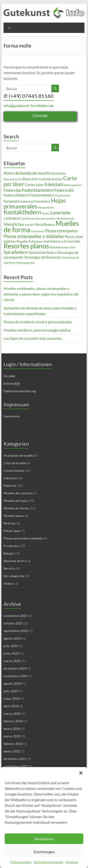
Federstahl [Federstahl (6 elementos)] (64, 190)
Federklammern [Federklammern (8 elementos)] (38, 190)
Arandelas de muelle (18, 455)
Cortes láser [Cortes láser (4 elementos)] (34, 185)
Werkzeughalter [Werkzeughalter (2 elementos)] (26, 263)
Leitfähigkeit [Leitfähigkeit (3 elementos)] (12, 218)
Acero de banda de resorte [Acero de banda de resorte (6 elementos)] (27, 173)
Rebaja (8, 553)
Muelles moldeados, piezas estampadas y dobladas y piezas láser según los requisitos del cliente (41, 294)
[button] (81, 773)
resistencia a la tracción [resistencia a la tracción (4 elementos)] (62, 241)
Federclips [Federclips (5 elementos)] (12, 190)
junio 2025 (11, 653)
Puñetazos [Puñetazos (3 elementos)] (36, 241)
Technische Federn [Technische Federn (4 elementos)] (43, 252)
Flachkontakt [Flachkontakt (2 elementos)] (63, 195)
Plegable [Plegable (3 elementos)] (22, 241)
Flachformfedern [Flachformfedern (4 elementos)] (42, 195)
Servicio (9, 568)
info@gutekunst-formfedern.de (29, 106)
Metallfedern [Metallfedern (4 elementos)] (45, 224)
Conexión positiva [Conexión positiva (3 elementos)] (50, 179)
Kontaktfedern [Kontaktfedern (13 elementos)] (22, 212)
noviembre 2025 (15, 616)
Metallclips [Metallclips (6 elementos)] (14, 224)
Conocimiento (14, 470)
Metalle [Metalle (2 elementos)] (29, 225)
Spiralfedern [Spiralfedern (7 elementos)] (16, 252)
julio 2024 (11, 691)
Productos (11, 546)
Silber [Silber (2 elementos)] (73, 247)
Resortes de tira (15, 561)
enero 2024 (12, 729)
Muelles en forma (16, 508)
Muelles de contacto (18, 493)
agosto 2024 (12, 683)
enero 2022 (12, 751)
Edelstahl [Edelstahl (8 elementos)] (54, 184)
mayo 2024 (12, 698)
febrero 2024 (13, 721)
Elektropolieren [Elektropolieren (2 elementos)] (73, 185)
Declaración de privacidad (48, 862)
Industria (10, 478)
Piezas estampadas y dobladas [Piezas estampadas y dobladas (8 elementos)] (34, 236)
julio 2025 (11, 646)
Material (10, 486)
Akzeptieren (44, 839)
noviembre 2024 (15, 676)
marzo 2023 (12, 736)
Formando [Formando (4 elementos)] (11, 201)
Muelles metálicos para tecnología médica (37, 330)
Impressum (72, 862)
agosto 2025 (12, 638)
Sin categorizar (14, 576)
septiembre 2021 (16, 766)
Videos (9, 583)
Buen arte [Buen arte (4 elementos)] (30, 179)
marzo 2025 (12, 661)
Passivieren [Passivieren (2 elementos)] (38, 231)
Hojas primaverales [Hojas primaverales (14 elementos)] (35, 203)
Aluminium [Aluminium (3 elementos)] (59, 173)
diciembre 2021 (15, 759)
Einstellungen (44, 852)
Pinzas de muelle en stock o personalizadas (38, 322)
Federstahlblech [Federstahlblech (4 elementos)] (16, 195)
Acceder (10, 376)
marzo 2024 (12, 714)
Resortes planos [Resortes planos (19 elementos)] (26, 246)
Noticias (10, 523)
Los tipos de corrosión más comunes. (33, 338)
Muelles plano (14, 516)
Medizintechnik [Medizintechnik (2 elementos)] (65, 218)
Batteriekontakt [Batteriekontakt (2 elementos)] (13, 179)
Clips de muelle (15, 463)
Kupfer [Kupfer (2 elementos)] (46, 213)
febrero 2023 (13, 744)
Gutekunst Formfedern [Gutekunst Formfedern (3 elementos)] (35, 201)
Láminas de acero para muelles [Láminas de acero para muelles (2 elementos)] (38, 218)
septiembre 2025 (16, 631)
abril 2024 (11, 706)
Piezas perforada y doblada (23, 538)
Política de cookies (21, 862)
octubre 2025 (13, 623)
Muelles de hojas (16, 501)
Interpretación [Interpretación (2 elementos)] (46, 207)
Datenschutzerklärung (20, 391)
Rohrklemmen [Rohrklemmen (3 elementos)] (59, 247)
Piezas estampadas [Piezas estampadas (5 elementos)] (61, 231)
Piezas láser (12, 531)
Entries (12, 384)
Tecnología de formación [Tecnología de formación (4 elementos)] (42, 257)
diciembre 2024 (15, 668)
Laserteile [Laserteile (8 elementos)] (60, 212)
